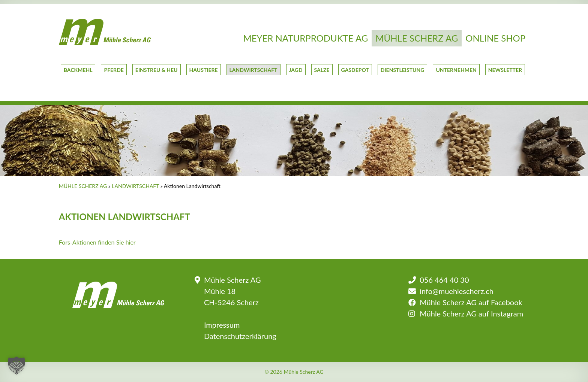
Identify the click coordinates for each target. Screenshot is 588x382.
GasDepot (355, 70)
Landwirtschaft (253, 70)
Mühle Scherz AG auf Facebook (471, 302)
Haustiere (204, 70)
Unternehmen (456, 70)
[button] (16, 366)
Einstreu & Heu (157, 70)
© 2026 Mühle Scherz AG (294, 372)
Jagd (296, 70)
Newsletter (505, 70)
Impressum (222, 325)
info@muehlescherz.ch (457, 291)
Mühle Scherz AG (417, 38)
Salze (322, 70)
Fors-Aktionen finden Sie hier (97, 242)
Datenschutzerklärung (240, 336)
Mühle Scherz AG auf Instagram (471, 313)
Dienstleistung (403, 70)
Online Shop (495, 38)
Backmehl (78, 70)
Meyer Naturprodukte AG (305, 38)
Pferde (114, 70)
